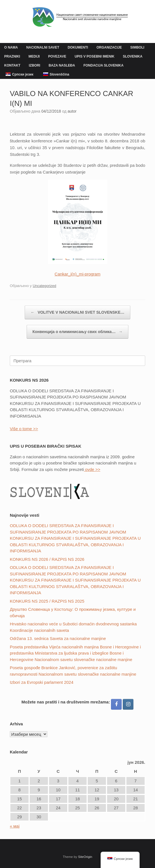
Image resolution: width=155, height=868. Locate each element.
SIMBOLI (137, 47)
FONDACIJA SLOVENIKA (104, 65)
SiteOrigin (85, 857)
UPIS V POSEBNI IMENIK (94, 56)
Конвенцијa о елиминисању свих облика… (78, 332)
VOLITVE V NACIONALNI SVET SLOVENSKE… (77, 312)
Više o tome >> (24, 429)
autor (72, 111)
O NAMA (11, 47)
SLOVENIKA (133, 56)
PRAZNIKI (12, 56)
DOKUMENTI (78, 47)
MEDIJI (34, 56)
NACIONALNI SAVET (43, 47)
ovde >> (92, 469)
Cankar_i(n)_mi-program (78, 274)
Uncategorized (45, 286)
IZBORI (35, 65)
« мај (15, 826)
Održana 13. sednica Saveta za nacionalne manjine (58, 638)
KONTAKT (12, 65)
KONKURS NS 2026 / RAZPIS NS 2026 (47, 559)
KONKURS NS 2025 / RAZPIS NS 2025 (47, 601)
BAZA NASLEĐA (62, 65)
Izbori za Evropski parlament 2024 (42, 682)
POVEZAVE (57, 56)
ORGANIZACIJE (109, 47)
